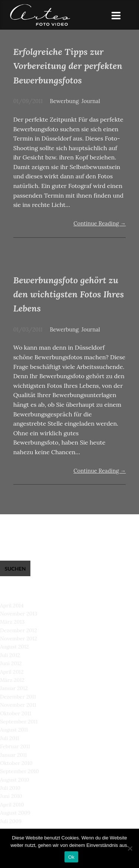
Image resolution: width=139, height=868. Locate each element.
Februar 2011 (15, 746)
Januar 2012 (14, 688)
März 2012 (12, 680)
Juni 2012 (11, 663)
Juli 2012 (10, 655)
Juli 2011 (9, 738)
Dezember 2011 (18, 697)
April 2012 (12, 672)
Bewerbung (64, 101)
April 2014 (12, 605)
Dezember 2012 (18, 630)
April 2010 (12, 805)
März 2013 (12, 622)
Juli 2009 (11, 821)
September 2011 (19, 722)
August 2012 (14, 647)
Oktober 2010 (16, 763)
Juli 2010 (10, 788)
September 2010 (19, 771)
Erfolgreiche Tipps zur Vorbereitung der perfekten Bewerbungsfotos (68, 66)
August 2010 (15, 780)
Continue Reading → (100, 223)
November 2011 (18, 705)
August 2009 (15, 813)
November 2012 (19, 638)
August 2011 (14, 730)
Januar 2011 (13, 755)
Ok (71, 857)
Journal (91, 101)
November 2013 (19, 614)
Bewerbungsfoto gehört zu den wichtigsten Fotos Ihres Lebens (69, 294)
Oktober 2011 (16, 713)
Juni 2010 (11, 796)
